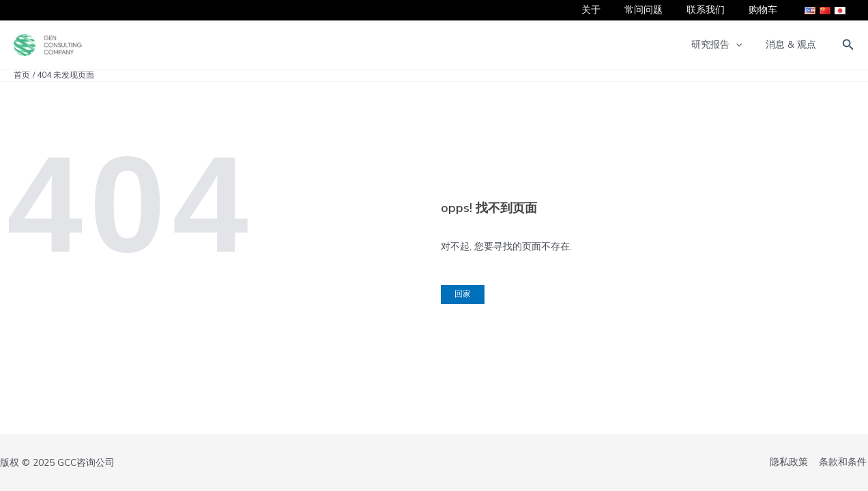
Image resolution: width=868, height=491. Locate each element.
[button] (848, 45)
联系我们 (712, 10)
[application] (742, 45)
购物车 (765, 10)
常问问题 (655, 10)
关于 (607, 10)
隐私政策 (792, 463)
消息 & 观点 (794, 45)
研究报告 (723, 45)
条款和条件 (844, 463)
